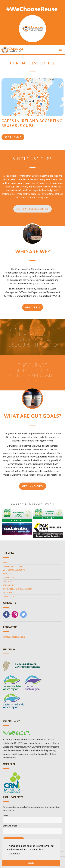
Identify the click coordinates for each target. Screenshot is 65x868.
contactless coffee (13, 566)
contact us (8, 596)
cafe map (7, 581)
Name (6, 815)
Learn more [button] (14, 854)
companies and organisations (17, 589)
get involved (33, 486)
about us (33, 307)
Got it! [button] (31, 863)
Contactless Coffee (32, 209)
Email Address (10, 826)
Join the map (9, 585)
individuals (8, 593)
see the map (13, 137)
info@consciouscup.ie (14, 637)
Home (6, 562)
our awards (9, 578)
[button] (61, 50)
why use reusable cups (14, 570)
